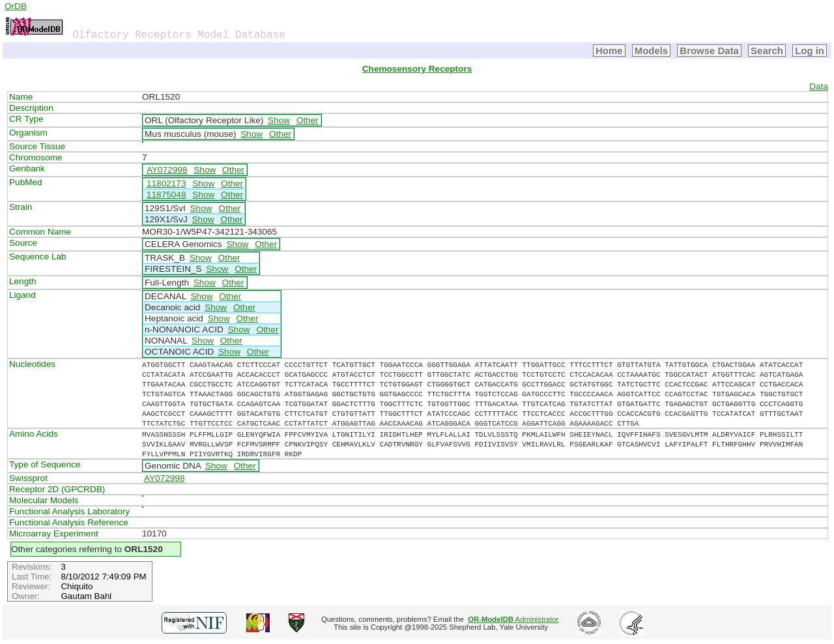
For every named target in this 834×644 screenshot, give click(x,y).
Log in (810, 51)
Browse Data (709, 51)
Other (308, 120)
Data (819, 86)
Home (609, 51)
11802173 (166, 183)
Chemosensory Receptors (417, 69)
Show (279, 120)
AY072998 (167, 170)
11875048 (166, 195)
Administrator (513, 619)
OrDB (16, 6)
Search (767, 51)
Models (652, 51)
